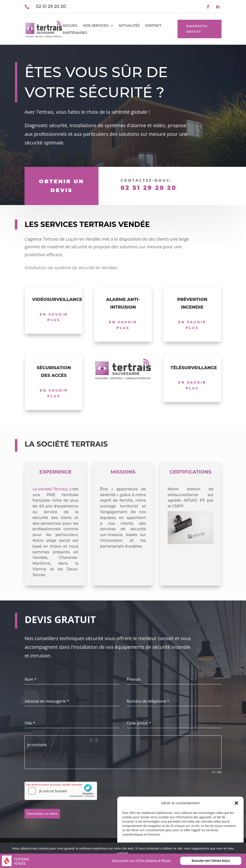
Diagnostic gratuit (197, 29)
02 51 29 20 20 (149, 188)
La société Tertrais (50, 489)
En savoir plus (54, 317)
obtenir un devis (61, 186)
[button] (236, 803)
